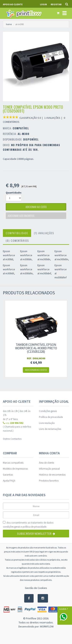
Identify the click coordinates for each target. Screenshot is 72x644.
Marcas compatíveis (13, 463)
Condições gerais (48, 411)
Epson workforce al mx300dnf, (45, 269)
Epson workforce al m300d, (9, 255)
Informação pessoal (49, 469)
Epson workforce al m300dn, (26, 255)
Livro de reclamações (50, 429)
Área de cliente (46, 463)
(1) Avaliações (44, 233)
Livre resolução (47, 423)
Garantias (8, 475)
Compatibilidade (17, 233)
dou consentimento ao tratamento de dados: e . (28, 525)
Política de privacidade (51, 417)
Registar (56, 4)
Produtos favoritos (49, 481)
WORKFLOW (47, 626)
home (9, 24)
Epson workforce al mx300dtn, (62, 255)
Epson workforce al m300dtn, (27, 269)
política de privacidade (34, 527)
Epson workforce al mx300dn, (44, 255)
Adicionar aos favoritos (21, 216)
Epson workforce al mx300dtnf (61, 271)
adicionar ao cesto (36, 207)
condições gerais (12, 527)
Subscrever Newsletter (36, 534)
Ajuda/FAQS (9, 481)
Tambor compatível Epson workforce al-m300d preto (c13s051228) (36, 348)
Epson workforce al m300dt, (9, 269)
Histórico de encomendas (52, 475)
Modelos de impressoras (15, 469)
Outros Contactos (12, 439)
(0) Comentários (17, 240)
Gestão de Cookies (36, 588)
